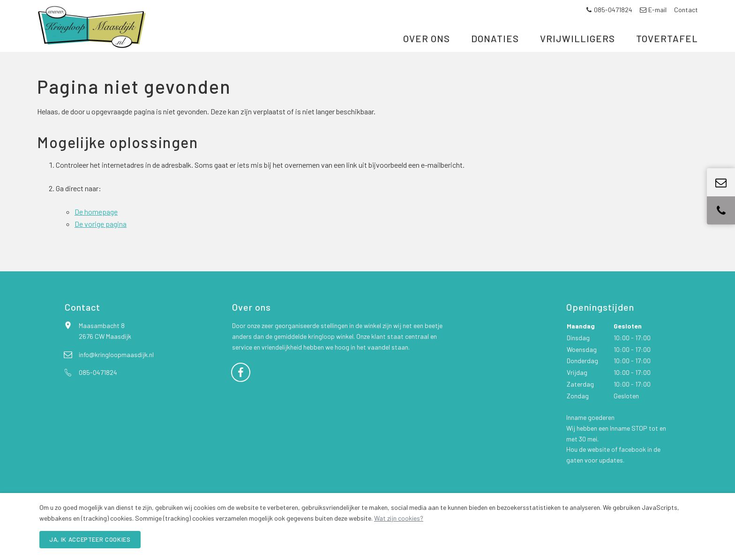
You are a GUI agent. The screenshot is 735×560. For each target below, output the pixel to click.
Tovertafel (667, 55)
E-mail (653, 10)
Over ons (427, 55)
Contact (686, 10)
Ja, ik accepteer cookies (90, 539)
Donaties (495, 55)
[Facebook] (241, 395)
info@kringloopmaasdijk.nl (116, 378)
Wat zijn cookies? (399, 518)
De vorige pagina (101, 247)
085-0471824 (609, 10)
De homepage (96, 235)
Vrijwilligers (577, 55)
